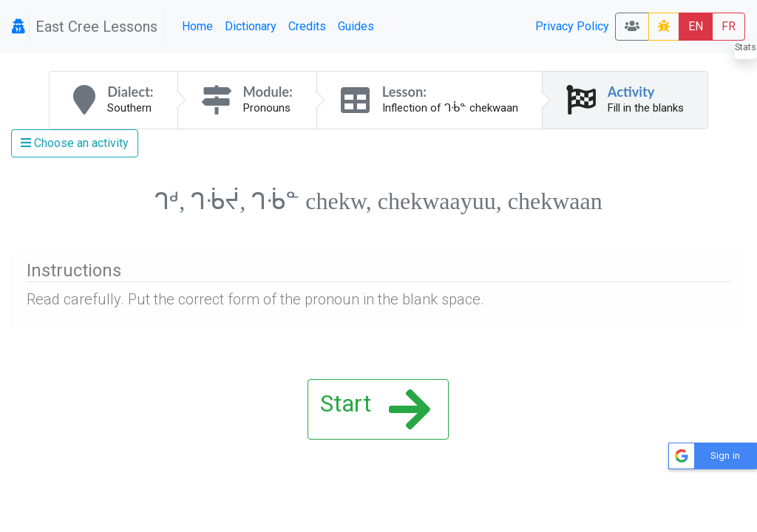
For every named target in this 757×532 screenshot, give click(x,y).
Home (197, 26)
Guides (356, 26)
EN (696, 26)
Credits (307, 26)
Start (375, 409)
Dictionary (251, 26)
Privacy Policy (572, 26)
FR (729, 26)
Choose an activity (75, 143)
